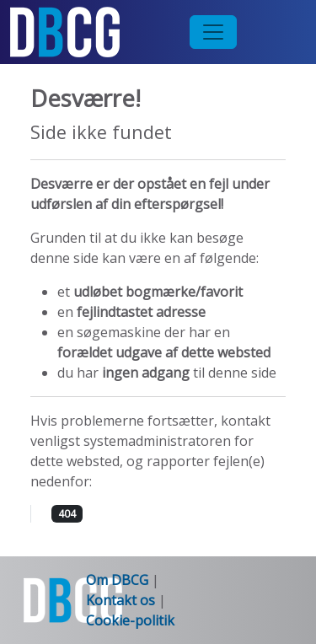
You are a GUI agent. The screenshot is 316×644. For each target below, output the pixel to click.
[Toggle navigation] (213, 32)
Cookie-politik (130, 620)
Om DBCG (117, 580)
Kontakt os (122, 600)
